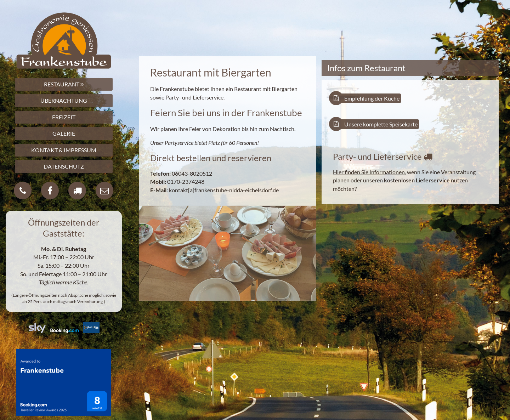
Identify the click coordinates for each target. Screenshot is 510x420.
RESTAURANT (64, 84)
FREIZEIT (64, 117)
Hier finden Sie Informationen (369, 172)
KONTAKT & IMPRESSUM (64, 150)
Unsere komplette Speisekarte (375, 124)
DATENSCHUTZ (64, 166)
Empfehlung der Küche (366, 98)
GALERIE (64, 133)
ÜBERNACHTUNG (64, 100)
